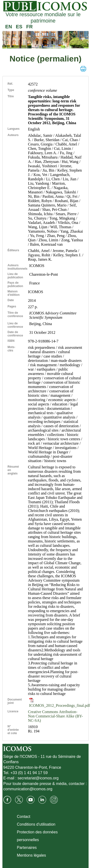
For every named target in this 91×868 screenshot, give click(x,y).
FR (29, 27)
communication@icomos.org (28, 789)
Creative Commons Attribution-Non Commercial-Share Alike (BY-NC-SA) (55, 716)
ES (19, 27)
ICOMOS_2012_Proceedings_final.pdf (60, 703)
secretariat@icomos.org (38, 778)
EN (9, 27)
